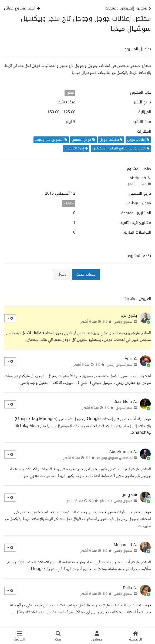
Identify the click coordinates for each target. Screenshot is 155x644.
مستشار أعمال (137, 184)
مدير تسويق (124, 408)
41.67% (69, 203)
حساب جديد (86, 274)
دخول (62, 274)
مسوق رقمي (123, 322)
